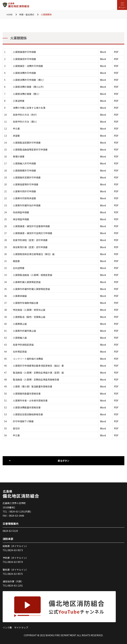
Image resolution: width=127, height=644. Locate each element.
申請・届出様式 (27, 14)
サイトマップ (21, 627)
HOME (10, 14)
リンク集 (7, 627)
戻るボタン (63, 461)
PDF (116, 52)
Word (103, 52)
